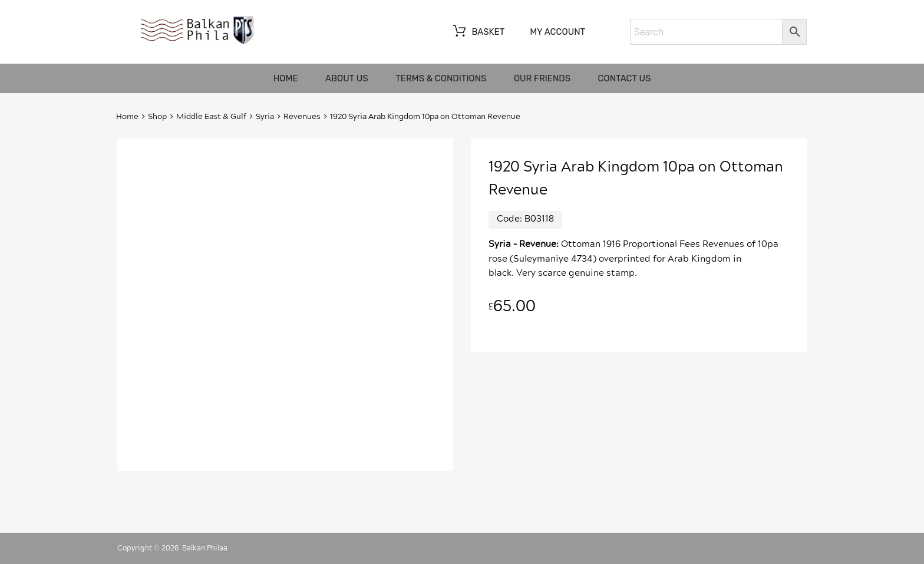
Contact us (625, 78)
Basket (478, 32)
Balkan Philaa (205, 548)
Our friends (542, 78)
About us (347, 78)
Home (286, 78)
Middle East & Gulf (211, 117)
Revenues (302, 117)
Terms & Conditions (441, 78)
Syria (265, 117)
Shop (157, 117)
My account (557, 32)
